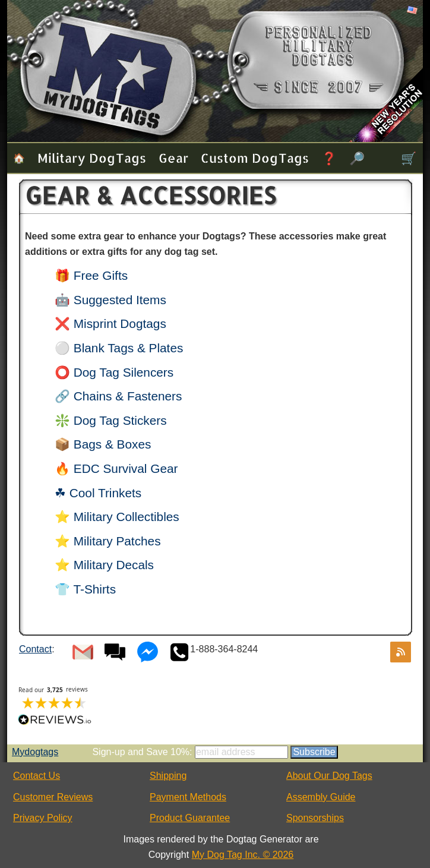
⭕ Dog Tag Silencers (114, 372)
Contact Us (37, 776)
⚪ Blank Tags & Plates (119, 348)
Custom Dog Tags (255, 158)
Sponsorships (315, 818)
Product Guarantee (190, 818)
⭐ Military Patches (108, 541)
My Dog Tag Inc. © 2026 (243, 855)
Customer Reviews (53, 797)
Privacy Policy (43, 818)
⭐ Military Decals (104, 565)
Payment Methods (188, 797)
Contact (35, 649)
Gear (173, 158)
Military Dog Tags (92, 158)
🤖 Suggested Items (110, 300)
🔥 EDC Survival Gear (116, 468)
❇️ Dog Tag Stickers (111, 420)
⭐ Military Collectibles (117, 517)
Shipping (168, 776)
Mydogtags (35, 752)
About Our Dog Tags (329, 776)
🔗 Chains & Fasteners (118, 396)
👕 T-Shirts (85, 589)
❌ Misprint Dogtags (110, 323)
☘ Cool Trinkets (98, 493)
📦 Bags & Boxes (103, 444)
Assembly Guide (321, 797)
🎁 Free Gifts (91, 275)
